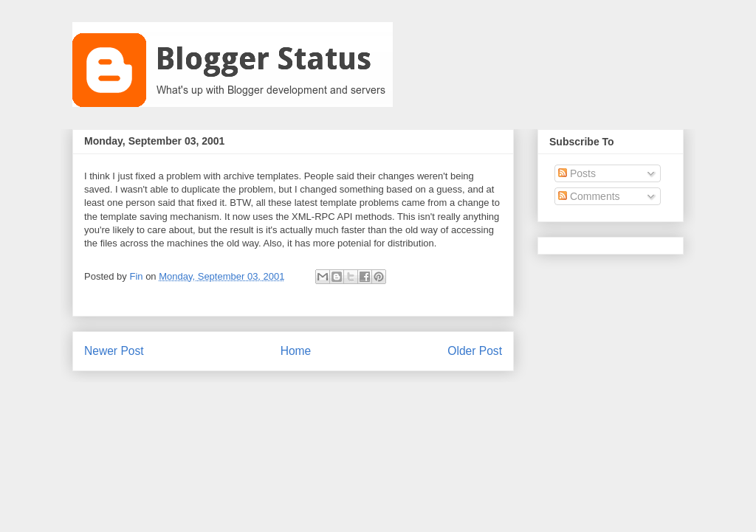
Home (296, 351)
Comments (589, 196)
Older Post (475, 351)
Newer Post (114, 351)
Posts (577, 173)
